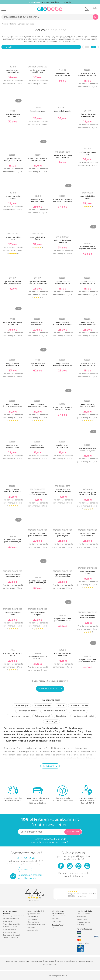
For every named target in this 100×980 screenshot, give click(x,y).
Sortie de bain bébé (50, 964)
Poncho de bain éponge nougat (13, 446)
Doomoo (14, 738)
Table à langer (22, 705)
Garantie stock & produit (11, 935)
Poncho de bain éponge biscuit (38, 323)
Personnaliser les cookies (11, 924)
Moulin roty (10, 741)
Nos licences (57, 921)
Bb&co (7, 734)
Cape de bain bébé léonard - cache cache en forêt (38, 495)
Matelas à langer (43, 705)
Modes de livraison (9, 930)
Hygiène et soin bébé (83, 716)
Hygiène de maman (19, 716)
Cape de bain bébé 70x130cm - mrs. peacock (38, 365)
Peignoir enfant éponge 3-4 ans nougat (63, 323)
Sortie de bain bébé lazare (87, 572)
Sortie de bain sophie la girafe (13, 654)
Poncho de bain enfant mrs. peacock (13, 323)
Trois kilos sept (74, 728)
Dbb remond (64, 734)
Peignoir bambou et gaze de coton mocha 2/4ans (87, 662)
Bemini (16, 734)
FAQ (54, 928)
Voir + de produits (50, 689)
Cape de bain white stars (13, 238)
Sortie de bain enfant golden (13, 197)
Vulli (59, 741)
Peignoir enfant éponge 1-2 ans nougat (38, 405)
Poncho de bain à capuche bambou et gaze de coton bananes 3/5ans (87, 250)
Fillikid (51, 738)
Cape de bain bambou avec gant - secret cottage (62, 409)
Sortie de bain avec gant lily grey (62, 534)
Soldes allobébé (33, 930)
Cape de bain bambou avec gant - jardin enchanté (38, 160)
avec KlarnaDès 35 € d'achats (38, 795)
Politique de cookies (10, 927)
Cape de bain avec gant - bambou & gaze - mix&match (88, 450)
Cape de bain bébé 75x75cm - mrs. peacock (13, 116)
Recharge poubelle (27, 711)
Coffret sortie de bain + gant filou (38, 658)
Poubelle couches (79, 705)
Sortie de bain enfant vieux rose (63, 654)
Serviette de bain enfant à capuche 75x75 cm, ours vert (63, 75)
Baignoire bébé (42, 716)
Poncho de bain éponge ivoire (62, 446)
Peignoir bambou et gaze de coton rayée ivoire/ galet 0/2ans (13, 542)
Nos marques (32, 919)
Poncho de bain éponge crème (13, 71)
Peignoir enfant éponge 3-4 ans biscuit (63, 364)
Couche (61, 705)
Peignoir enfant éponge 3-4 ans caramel (13, 365)
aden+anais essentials (16, 731)
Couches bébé (24, 961)
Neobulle (23, 741)
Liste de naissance (83, 914)
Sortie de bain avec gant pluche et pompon (87, 535)
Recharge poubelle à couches (67, 961)
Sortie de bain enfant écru (88, 153)
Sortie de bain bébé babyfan (38, 614)
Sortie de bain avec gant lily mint (38, 71)
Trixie (52, 741)
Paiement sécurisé (84, 929)
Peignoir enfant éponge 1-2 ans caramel (13, 405)
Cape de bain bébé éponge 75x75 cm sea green (13, 160)
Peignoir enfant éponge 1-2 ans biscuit (13, 490)
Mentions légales (33, 922)
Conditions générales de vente (13, 916)
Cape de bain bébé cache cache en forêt (62, 490)
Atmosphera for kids (42, 731)
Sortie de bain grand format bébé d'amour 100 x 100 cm (88, 495)
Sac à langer (51, 721)
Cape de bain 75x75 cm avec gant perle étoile (13, 282)
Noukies (36, 728)
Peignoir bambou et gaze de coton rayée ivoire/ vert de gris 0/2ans (38, 584)
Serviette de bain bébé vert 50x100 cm (62, 156)
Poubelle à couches (86, 961)
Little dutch (84, 738)
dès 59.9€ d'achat (13, 795)
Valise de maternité (84, 922)
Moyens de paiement (10, 932)
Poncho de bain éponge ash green (38, 446)
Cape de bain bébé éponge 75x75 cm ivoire (62, 283)
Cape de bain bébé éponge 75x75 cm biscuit (87, 283)
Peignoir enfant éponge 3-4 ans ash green (87, 324)
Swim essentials (38, 741)
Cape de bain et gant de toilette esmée (63, 576)
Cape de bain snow (38, 111)
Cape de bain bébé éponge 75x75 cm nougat (87, 365)
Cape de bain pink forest (38, 238)
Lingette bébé (78, 711)
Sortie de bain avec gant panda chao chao (38, 534)
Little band (70, 738)
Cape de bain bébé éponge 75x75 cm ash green (87, 75)
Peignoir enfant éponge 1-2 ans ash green (87, 406)
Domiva (77, 734)
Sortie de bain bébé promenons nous (13, 576)
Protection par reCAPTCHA (58, 976)
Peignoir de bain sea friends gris (62, 241)
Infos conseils (81, 917)
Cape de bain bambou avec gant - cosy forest (63, 200)
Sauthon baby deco (53, 728)
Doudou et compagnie (33, 738)
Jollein (59, 738)
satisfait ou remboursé (62, 793)
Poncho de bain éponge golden (38, 200)
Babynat (72, 731)
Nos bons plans (33, 917)
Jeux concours (82, 919)
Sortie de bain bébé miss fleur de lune (87, 617)
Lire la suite (50, 766)
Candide (38, 734)
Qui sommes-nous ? (34, 914)
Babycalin (60, 731)
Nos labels (56, 919)
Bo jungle (26, 734)
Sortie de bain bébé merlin (13, 614)
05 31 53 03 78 (87, 803)
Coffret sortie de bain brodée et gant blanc (87, 115)
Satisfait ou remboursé (11, 938)
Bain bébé (61, 716)
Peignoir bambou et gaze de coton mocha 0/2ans (62, 621)
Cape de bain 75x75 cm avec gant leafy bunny (38, 282)
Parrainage (81, 925)
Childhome (50, 734)
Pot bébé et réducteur (54, 711)
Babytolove (84, 731)
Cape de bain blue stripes (87, 197)
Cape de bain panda (63, 111)
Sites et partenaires (59, 916)
